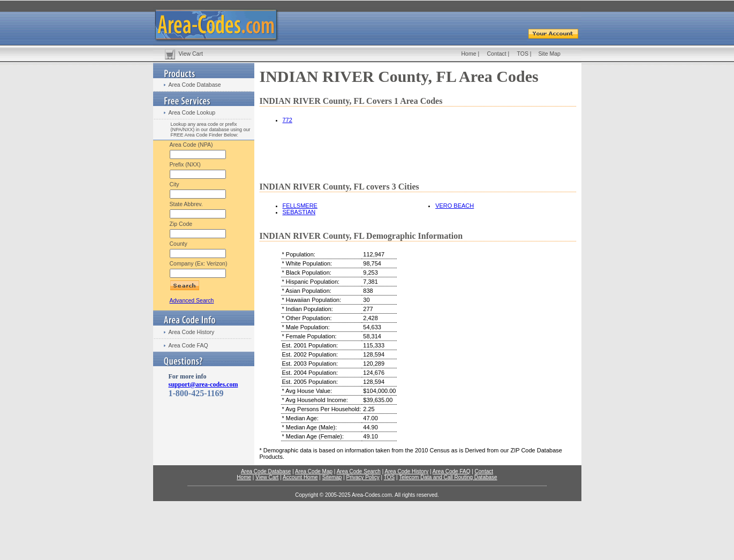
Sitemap (332, 477)
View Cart (191, 54)
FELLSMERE (300, 206)
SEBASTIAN (299, 212)
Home (469, 54)
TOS (523, 54)
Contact (497, 54)
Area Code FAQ (188, 345)
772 (287, 120)
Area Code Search (359, 471)
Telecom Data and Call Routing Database (448, 477)
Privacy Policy (363, 477)
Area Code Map (314, 471)
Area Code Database (195, 85)
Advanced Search (192, 300)
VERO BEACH (455, 206)
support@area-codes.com (203, 384)
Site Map (550, 54)
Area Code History (192, 332)
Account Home (300, 477)
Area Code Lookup (192, 112)
